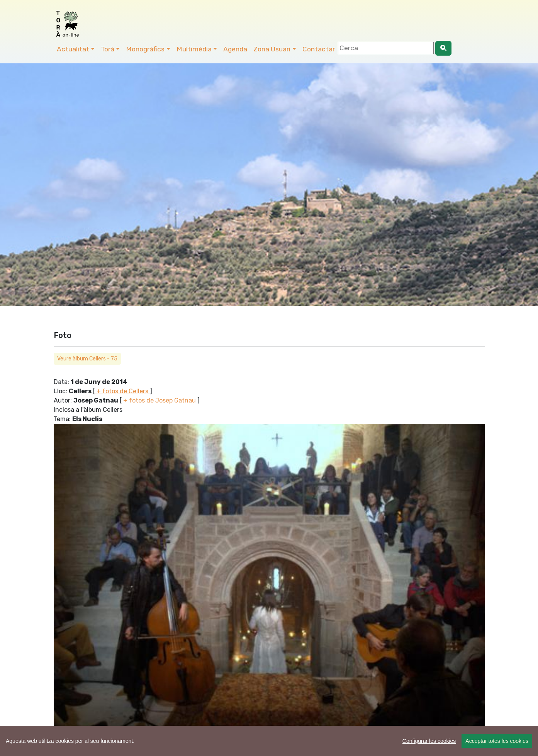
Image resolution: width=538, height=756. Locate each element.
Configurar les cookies (429, 741)
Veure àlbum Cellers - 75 (87, 359)
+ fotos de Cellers (122, 391)
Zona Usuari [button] (272, 49)
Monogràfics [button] (145, 49)
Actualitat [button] (73, 49)
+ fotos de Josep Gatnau (160, 400)
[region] (269, 741)
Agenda (235, 49)
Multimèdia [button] (194, 49)
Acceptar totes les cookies (497, 741)
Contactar (319, 49)
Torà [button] (108, 49)
